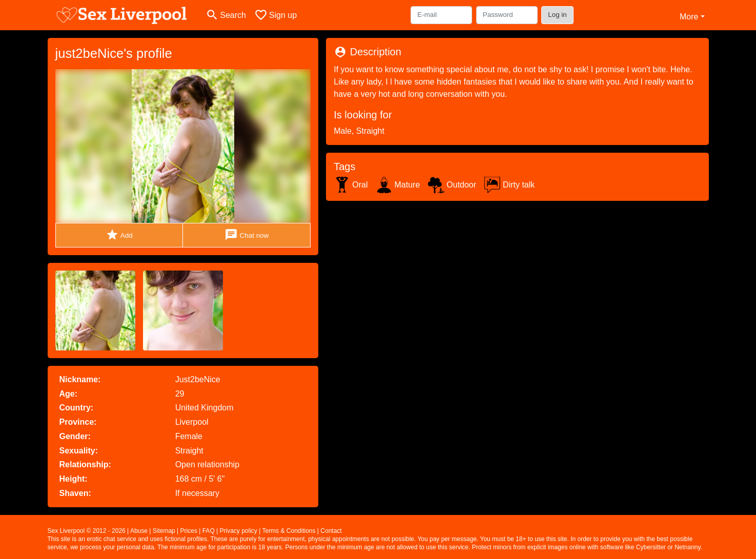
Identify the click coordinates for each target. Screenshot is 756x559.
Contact (331, 531)
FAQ (209, 531)
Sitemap (164, 531)
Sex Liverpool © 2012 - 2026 (87, 531)
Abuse (139, 531)
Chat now (247, 235)
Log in (557, 15)
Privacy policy (239, 531)
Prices (189, 531)
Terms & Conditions (289, 531)
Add (119, 235)
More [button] (689, 17)
